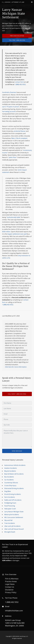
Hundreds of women (9, 92)
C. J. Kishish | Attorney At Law (13, 2)
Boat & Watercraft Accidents (14, 474)
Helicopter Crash (10, 509)
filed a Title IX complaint (19, 138)
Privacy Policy (11, 592)
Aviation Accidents (11, 468)
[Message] (17, 438)
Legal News (10, 584)
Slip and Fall (8, 520)
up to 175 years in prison (11, 107)
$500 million (6, 232)
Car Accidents (9, 480)
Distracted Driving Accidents (14, 488)
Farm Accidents (10, 497)
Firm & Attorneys (12, 579)
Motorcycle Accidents (12, 515)
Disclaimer (9, 590)
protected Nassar (20, 131)
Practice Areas (11, 581)
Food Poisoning (10, 506)
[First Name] (17, 403)
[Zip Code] (17, 425)
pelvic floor (13, 157)
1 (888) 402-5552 (20, 84)
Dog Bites (8, 491)
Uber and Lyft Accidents (12, 526)
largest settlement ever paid (17, 234)
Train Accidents (10, 523)
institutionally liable (14, 217)
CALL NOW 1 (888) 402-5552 (17, 394)
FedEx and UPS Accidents (13, 500)
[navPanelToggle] (30, 3)
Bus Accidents (9, 477)
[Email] (17, 414)
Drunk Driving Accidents (13, 494)
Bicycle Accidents (10, 471)
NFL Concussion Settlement (14, 517)
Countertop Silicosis (11, 483)
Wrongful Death (10, 532)
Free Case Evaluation (17, 36)
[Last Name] (17, 408)
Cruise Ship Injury (10, 486)
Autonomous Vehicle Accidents (15, 465)
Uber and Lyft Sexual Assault (14, 529)
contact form (19, 82)
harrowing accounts (9, 111)
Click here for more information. (16, 367)
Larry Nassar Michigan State (14, 512)
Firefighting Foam (10, 503)
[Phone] (17, 419)
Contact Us (10, 587)
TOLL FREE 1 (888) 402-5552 (17, 40)
